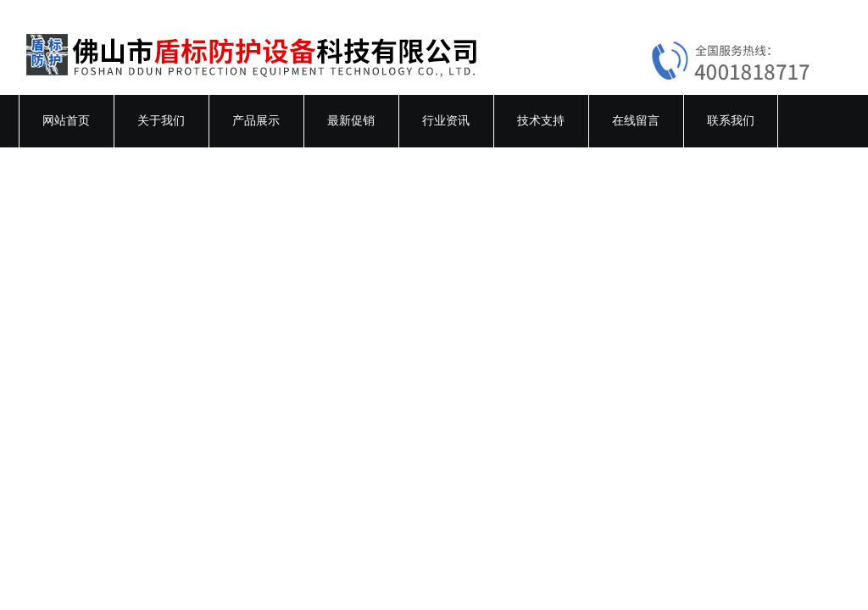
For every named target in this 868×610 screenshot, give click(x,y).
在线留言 (636, 121)
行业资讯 (446, 121)
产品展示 (256, 121)
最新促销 (351, 121)
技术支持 (541, 121)
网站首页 (66, 121)
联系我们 (731, 121)
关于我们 (161, 121)
